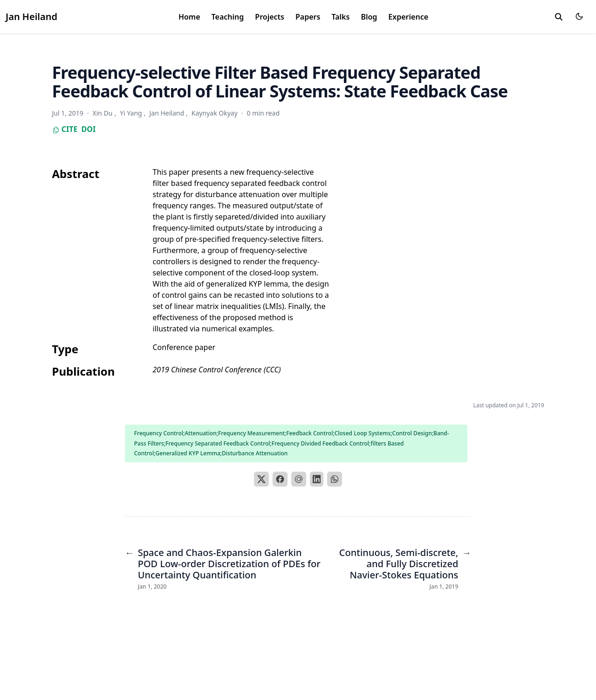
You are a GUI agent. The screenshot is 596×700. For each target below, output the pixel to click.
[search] (559, 17)
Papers (308, 17)
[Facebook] (280, 479)
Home (189, 17)
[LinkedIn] (317, 479)
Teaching (228, 17)
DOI (89, 129)
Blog (369, 17)
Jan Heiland (31, 17)
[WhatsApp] (335, 479)
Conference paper (184, 347)
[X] (261, 479)
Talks (340, 17)
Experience (408, 17)
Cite (65, 129)
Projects (270, 17)
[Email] (299, 479)
